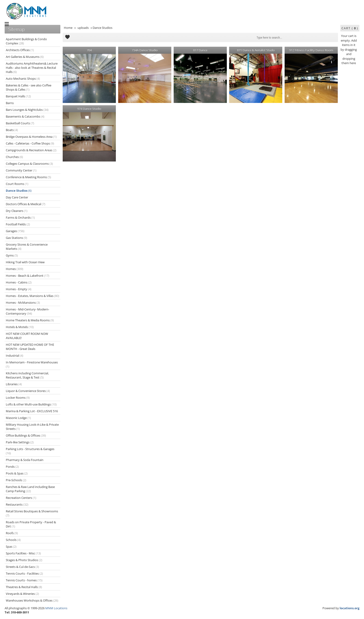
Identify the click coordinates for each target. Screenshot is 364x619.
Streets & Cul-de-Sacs (22, 567)
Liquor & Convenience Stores (28, 391)
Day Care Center (17, 197)
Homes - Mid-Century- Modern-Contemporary (28, 311)
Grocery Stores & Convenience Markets (27, 247)
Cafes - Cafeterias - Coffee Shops (30, 143)
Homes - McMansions (23, 303)
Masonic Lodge (18, 418)
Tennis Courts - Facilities (24, 573)
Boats (12, 130)
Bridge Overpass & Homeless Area (31, 137)
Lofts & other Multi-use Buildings (31, 404)
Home (68, 28)
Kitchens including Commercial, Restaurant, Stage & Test (27, 375)
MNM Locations (56, 608)
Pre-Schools (16, 480)
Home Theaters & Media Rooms (30, 320)
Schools (13, 540)
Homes (15, 269)
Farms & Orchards (20, 217)
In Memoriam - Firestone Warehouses (32, 364)
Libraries (14, 384)
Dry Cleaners (17, 211)
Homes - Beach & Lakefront (28, 276)
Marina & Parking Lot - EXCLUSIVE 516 (32, 411)
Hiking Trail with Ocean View (25, 262)
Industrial (15, 356)
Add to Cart (67, 37)
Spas (11, 547)
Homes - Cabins (19, 282)
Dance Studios (19, 191)
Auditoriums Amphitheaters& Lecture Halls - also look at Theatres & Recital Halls (32, 68)
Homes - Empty (19, 289)
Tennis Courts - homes (24, 580)
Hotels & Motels (20, 327)
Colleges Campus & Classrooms (29, 164)
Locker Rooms (18, 398)
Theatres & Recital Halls (24, 587)
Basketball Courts (20, 123)
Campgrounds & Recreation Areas (31, 150)
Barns (10, 103)
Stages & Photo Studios (24, 560)
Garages (15, 231)
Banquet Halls (18, 96)
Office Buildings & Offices (26, 435)
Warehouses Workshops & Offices (32, 600)
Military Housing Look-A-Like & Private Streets (32, 427)
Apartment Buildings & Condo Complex (26, 41)
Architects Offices (20, 50)
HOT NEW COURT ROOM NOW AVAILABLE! (27, 336)
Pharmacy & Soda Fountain (25, 460)
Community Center (21, 170)
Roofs (12, 533)
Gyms (12, 255)
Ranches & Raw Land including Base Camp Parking (30, 489)
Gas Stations (16, 238)
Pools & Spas (17, 473)
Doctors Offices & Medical (26, 204)
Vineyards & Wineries (22, 594)
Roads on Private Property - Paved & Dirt (31, 524)
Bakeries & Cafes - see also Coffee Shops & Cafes (29, 87)
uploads (83, 28)
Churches (14, 157)
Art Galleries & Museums (25, 57)
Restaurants (17, 504)
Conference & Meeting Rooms (28, 177)
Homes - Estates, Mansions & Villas (32, 296)
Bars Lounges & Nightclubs (27, 110)
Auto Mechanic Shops (23, 79)
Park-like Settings (20, 442)
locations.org (349, 608)
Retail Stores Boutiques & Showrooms (32, 513)
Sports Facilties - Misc (23, 553)
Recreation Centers (21, 498)
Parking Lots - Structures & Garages (30, 451)
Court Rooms (17, 184)
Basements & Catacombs (25, 116)
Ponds (12, 467)
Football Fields (18, 224)
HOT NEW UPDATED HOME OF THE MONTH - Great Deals (30, 347)
